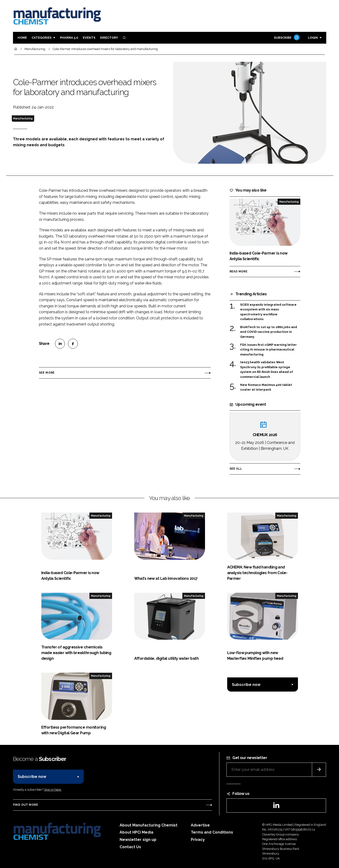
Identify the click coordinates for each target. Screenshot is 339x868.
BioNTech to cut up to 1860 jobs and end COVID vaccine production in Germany (269, 332)
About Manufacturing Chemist (149, 825)
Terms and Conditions (212, 832)
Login (313, 38)
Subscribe (286, 38)
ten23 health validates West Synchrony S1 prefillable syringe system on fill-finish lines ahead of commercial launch (267, 370)
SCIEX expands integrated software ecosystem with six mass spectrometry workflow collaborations (268, 312)
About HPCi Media (136, 832)
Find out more (25, 805)
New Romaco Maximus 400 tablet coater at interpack (266, 387)
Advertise (200, 825)
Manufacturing (23, 118)
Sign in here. (53, 790)
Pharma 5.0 (69, 38)
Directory (109, 38)
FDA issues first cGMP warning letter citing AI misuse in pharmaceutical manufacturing (268, 350)
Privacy (198, 840)
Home (22, 38)
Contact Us (130, 847)
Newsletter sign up (138, 840)
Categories (42, 38)
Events (89, 38)
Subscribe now (246, 685)
